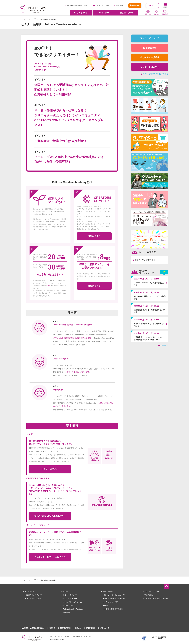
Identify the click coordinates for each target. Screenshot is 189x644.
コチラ (48, 286)
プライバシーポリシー (56, 636)
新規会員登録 (135, 5)
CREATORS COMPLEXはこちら (50, 516)
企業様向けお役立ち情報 (113, 609)
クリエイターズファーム (72, 602)
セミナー (104, 13)
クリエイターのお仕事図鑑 (114, 599)
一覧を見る (163, 345)
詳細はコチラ (94, 236)
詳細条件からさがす (33, 595)
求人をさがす (81, 13)
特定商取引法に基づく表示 (82, 636)
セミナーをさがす (69, 595)
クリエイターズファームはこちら (50, 557)
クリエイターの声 (110, 602)
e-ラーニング (67, 605)
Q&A (105, 605)
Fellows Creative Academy (72, 609)
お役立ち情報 (127, 13)
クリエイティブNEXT (70, 599)
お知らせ (51, 628)
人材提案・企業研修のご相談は (77, 5)
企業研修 (66, 613)
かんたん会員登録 (150, 57)
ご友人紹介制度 (64, 628)
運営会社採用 (90, 628)
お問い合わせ (104, 628)
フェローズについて (101, 5)
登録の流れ (119, 5)
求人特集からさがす (33, 599)
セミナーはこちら (50, 469)
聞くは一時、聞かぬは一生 (114, 595)
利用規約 (68, 636)
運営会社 (77, 628)
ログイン (152, 5)
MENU (165, 5)
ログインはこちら (150, 67)
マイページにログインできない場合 (154, 74)
